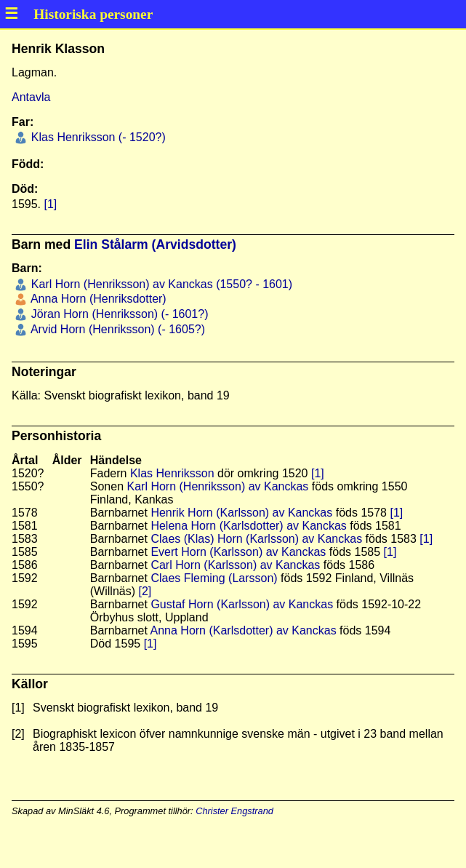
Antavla (31, 97)
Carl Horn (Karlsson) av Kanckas (235, 565)
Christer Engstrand (234, 811)
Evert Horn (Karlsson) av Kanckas (238, 552)
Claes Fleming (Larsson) (214, 578)
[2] (145, 591)
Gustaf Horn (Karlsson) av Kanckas (242, 604)
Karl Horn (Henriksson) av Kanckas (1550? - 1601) (160, 284)
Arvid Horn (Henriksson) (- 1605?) (116, 329)
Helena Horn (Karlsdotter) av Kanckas (248, 526)
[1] (50, 204)
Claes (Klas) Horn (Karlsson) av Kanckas (256, 539)
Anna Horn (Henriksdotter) (97, 299)
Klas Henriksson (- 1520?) (96, 137)
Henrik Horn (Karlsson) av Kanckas (241, 513)
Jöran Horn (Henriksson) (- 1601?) (118, 314)
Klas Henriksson (172, 473)
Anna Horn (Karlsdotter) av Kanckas (244, 630)
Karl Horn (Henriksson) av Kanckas (218, 486)
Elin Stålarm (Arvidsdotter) (155, 244)
